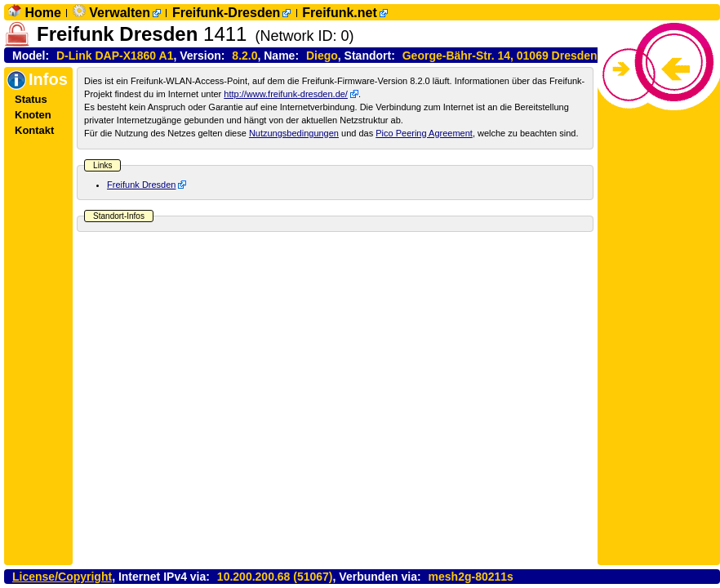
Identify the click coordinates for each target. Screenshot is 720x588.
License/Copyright (62, 577)
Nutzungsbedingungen (294, 133)
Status (31, 99)
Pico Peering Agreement (424, 133)
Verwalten (120, 13)
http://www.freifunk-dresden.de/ (286, 94)
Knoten (33, 115)
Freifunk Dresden (141, 185)
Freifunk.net (340, 13)
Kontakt (34, 130)
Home (42, 13)
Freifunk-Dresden (226, 13)
